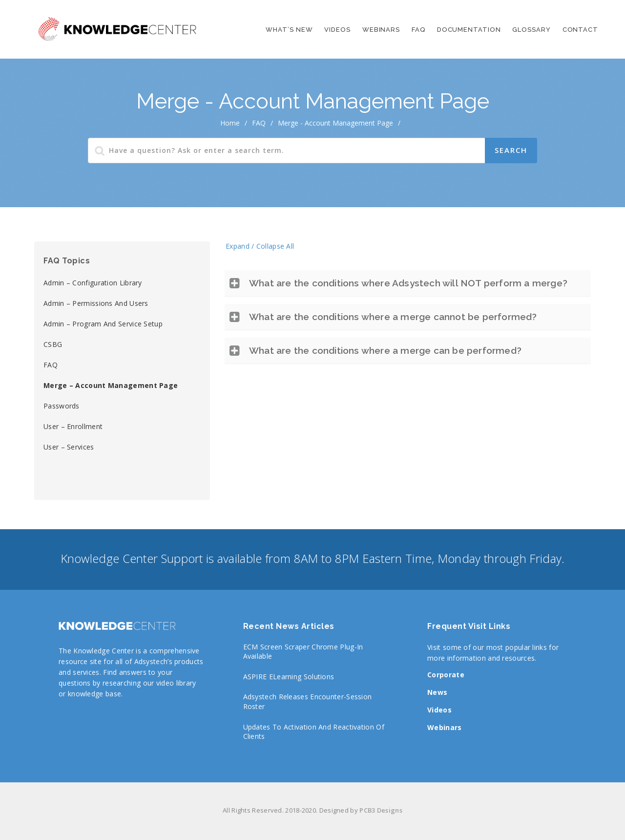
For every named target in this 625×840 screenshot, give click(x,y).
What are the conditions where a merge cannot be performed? (393, 317)
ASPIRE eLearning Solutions (289, 677)
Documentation (469, 30)
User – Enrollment (73, 426)
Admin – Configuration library (93, 283)
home (230, 123)
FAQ (418, 30)
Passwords (62, 406)
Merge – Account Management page (111, 385)
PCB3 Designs (381, 810)
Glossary (531, 30)
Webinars (381, 30)
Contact (580, 30)
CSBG (53, 344)
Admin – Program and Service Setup (103, 324)
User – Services (69, 447)
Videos (337, 30)
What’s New (289, 30)
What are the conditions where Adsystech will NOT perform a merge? (408, 283)
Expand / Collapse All (260, 246)
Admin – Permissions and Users (96, 303)
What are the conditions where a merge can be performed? (385, 350)
